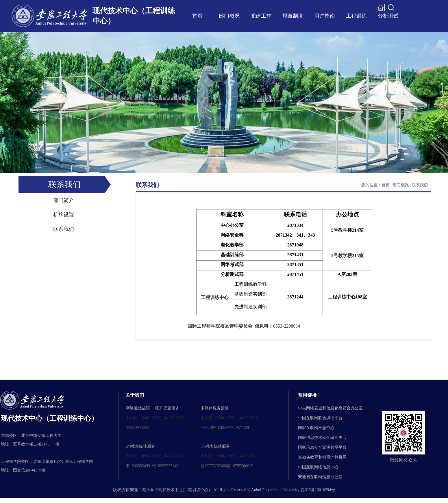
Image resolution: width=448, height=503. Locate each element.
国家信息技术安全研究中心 (322, 438)
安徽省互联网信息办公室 (320, 477)
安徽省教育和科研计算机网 (322, 457)
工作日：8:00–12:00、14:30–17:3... (156, 418)
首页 (386, 185)
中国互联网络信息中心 (318, 467)
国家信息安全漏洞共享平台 (322, 447)
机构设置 (64, 215)
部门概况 (401, 185)
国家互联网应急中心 (316, 428)
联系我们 (147, 185)
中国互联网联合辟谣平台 (320, 418)
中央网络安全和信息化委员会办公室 (330, 408)
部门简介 (64, 200)
